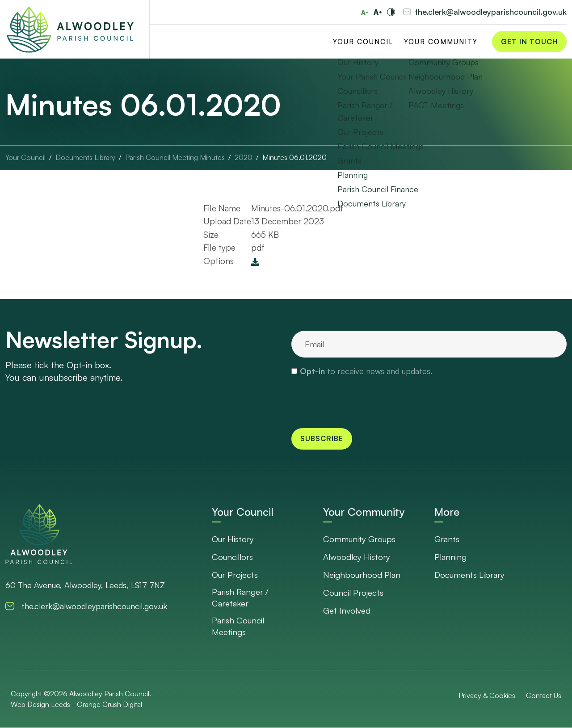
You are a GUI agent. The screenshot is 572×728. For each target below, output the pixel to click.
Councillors (233, 557)
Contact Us (544, 696)
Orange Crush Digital (109, 705)
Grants (447, 539)
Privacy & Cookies (487, 696)
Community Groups (360, 539)
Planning (451, 557)
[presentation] (359, 402)
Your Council (363, 42)
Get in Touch (529, 42)
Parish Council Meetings (239, 626)
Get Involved (347, 610)
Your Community (441, 42)
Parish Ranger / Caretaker (240, 598)
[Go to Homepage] (70, 30)
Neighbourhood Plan (362, 575)
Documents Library (470, 575)
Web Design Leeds (40, 705)
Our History (233, 539)
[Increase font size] (378, 12)
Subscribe (322, 439)
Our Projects (236, 575)
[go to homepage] (39, 534)
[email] (429, 344)
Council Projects (354, 593)
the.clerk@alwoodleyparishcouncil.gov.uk (491, 12)
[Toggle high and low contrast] (391, 12)
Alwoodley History (357, 557)
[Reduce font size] (365, 13)
